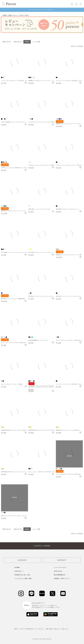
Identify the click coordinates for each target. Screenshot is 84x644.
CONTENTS (62, 560)
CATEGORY (22, 560)
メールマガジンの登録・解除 (23, 579)
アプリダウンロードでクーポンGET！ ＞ (42, 10)
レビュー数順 (36, 42)
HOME (5, 15)
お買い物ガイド (19, 571)
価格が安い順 (6, 42)
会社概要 (17, 567)
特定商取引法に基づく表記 (22, 575)
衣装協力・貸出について (62, 579)
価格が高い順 (18, 42)
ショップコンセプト (60, 567)
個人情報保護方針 (60, 575)
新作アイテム (13, 15)
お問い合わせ (58, 571)
